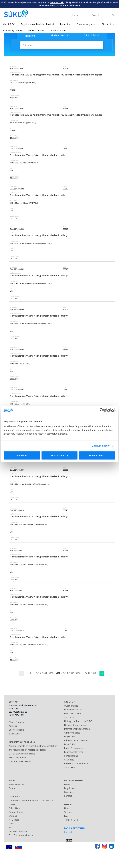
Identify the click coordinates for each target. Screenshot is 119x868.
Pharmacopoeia (59, 30)
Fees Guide (70, 744)
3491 (45, 673)
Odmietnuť (22, 455)
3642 (94, 673)
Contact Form (16, 812)
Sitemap (13, 816)
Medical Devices (36, 30)
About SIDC (9, 24)
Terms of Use (71, 820)
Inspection (65, 24)
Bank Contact (16, 734)
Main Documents (73, 713)
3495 (72, 673)
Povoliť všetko (97, 455)
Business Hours (17, 730)
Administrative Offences (76, 740)
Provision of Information (76, 763)
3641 (87, 673)
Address (13, 726)
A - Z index (14, 820)
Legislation (69, 737)
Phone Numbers (17, 722)
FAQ (66, 816)
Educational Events (73, 752)
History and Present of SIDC (78, 721)
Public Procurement (74, 748)
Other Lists (14, 808)
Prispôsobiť (60, 455)
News (67, 784)
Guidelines (69, 792)
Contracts (69, 717)
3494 (65, 673)
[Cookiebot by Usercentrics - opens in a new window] (102, 410)
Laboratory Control (13, 30)
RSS (11, 827)
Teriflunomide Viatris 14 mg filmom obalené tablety (39, 155)
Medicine (30, 36)
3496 (78, 673)
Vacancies (69, 760)
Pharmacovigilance (86, 24)
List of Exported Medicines (22, 754)
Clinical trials (108, 24)
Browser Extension (18, 831)
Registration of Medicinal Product (37, 24)
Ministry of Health (18, 757)
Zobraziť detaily (101, 446)
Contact (13, 788)
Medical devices (59, 35)
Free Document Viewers (21, 835)
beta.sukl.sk (57, 2)
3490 (38, 673)
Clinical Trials (92, 35)
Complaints (70, 767)
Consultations (71, 756)
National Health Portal (20, 761)
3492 (51, 673)
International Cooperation (77, 729)
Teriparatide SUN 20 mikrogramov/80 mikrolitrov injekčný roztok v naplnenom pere (56, 75)
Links (11, 824)
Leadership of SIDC (74, 710)
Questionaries (71, 706)
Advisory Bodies (72, 733)
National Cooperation (75, 725)
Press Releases (16, 784)
